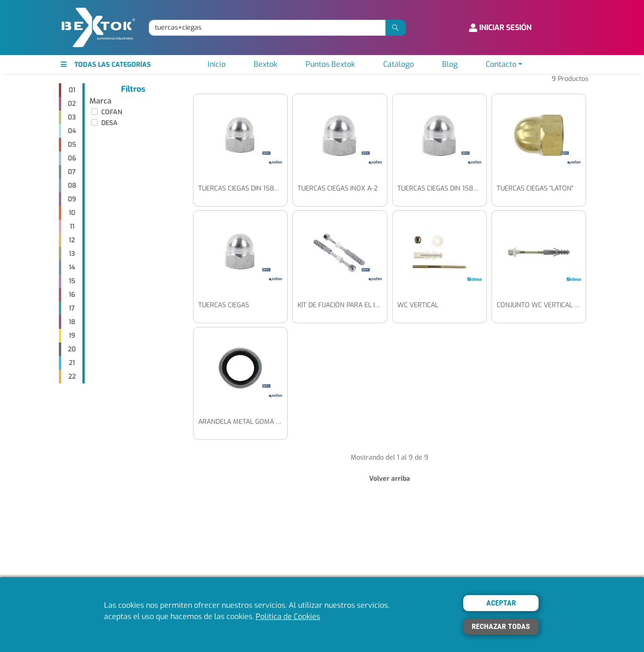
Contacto (501, 64)
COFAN (112, 112)
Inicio (217, 64)
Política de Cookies (288, 616)
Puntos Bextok (330, 64)
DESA (109, 123)
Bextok (266, 64)
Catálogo (398, 64)
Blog (450, 64)
